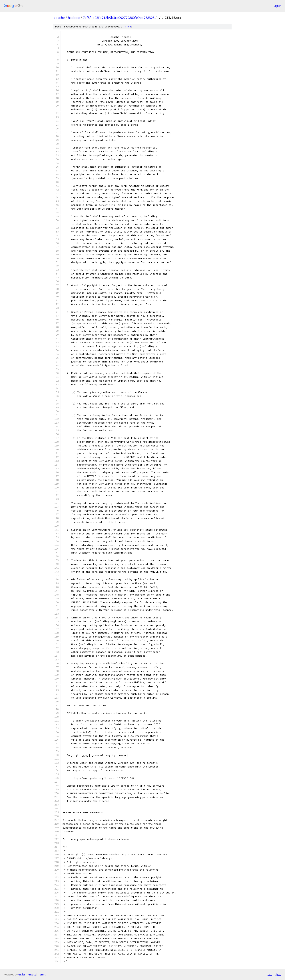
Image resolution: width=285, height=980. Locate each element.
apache (59, 18)
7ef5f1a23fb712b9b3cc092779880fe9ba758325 (119, 18)
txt (270, 974)
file (128, 27)
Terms (42, 974)
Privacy (32, 974)
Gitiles (22, 974)
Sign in (278, 6)
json (278, 974)
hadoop (74, 18)
